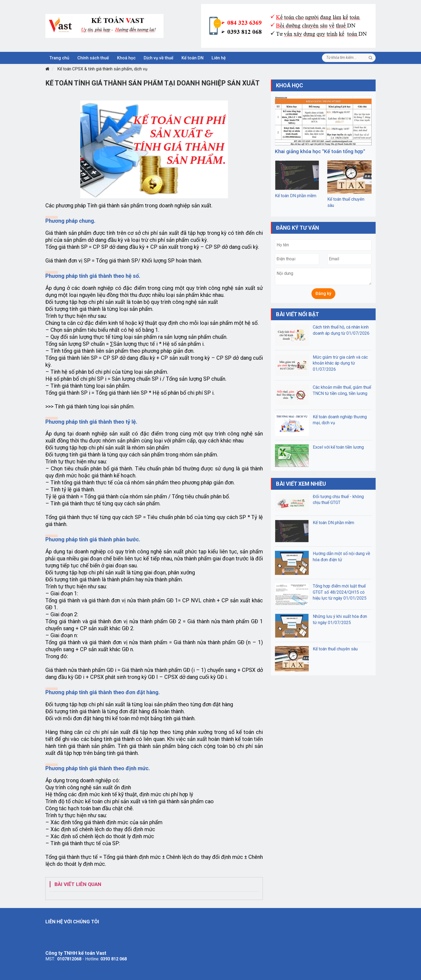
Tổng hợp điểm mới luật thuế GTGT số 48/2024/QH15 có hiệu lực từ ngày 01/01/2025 (340, 592)
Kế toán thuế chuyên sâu (335, 649)
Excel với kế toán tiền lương (338, 447)
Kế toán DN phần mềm (296, 196)
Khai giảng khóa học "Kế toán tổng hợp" (320, 151)
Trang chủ (59, 58)
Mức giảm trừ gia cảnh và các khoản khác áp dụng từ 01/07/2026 (340, 363)
